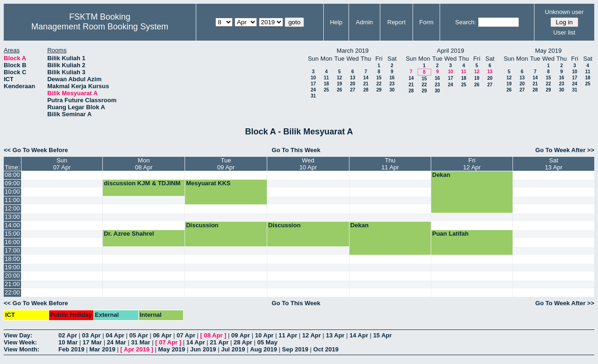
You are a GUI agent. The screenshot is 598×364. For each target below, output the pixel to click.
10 (313, 78)
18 (326, 84)
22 (379, 84)
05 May (267, 342)
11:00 (12, 200)
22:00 (12, 292)
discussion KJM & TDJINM (142, 183)
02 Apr (68, 335)
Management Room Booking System (100, 27)
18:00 (12, 259)
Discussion (202, 225)
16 (392, 78)
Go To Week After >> (565, 150)
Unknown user (564, 12)
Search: (466, 22)
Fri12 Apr (472, 164)
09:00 (12, 183)
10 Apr (264, 335)
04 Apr (115, 335)
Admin (364, 22)
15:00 (12, 234)
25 (326, 90)
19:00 (12, 267)
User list (564, 32)
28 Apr (243, 342)
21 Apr (219, 342)
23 (392, 84)
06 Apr (162, 335)
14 (366, 78)
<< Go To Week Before (36, 150)
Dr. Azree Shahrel (129, 234)
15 (379, 78)
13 (352, 78)
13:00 (12, 217)
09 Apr (241, 335)
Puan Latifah (450, 234)
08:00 (12, 175)
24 (313, 90)
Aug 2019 (263, 349)
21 (366, 84)
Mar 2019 (102, 349)
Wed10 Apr (308, 164)
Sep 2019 (295, 349)
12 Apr (312, 335)
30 (392, 90)
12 (339, 78)
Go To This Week (296, 150)
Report (396, 22)
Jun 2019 (203, 349)
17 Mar (92, 342)
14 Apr (359, 335)
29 (379, 90)
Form (427, 22)
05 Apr (139, 335)
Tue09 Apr (226, 164)
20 (352, 84)
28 (366, 90)
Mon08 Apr (144, 164)
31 (313, 96)
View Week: (20, 342)
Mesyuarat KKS (208, 183)
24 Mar (117, 342)
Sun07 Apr (62, 164)
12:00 (12, 208)
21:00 (12, 284)
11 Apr (288, 335)
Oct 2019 (326, 349)
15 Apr (383, 335)
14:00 (12, 225)
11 (326, 78)
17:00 (12, 250)
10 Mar (68, 342)
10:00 (12, 192)
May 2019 (171, 349)
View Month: (21, 349)
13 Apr (335, 335)
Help (336, 22)
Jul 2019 (233, 349)
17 (313, 84)
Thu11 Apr (390, 164)
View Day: (18, 335)
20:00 (12, 276)
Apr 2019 (137, 349)
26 (339, 90)
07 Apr (186, 335)
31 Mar (140, 342)
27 (352, 90)
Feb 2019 (71, 349)
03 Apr (92, 335)
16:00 (12, 242)
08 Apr (214, 335)
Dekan (441, 175)
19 (339, 84)
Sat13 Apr (554, 164)
